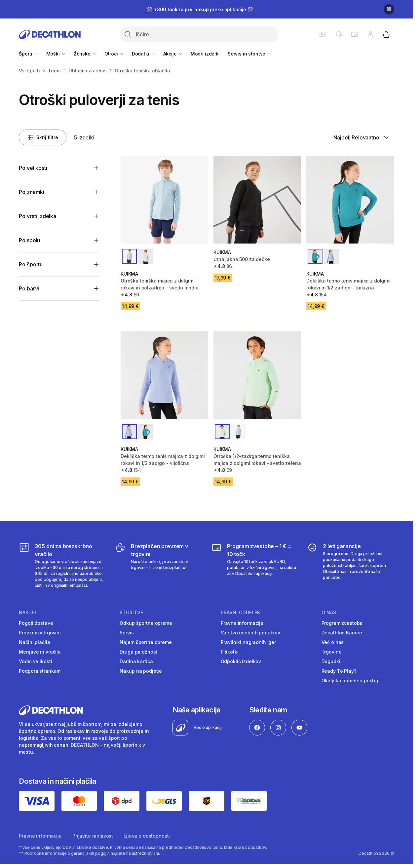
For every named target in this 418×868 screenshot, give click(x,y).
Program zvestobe (342, 623)
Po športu (31, 264)
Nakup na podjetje (141, 671)
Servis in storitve (249, 54)
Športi (28, 54)
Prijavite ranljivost (93, 836)
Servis (127, 633)
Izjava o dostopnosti (147, 836)
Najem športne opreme (146, 642)
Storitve (131, 613)
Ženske (85, 54)
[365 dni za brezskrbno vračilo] (62, 565)
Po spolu (29, 240)
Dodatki (144, 54)
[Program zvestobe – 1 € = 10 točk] (255, 565)
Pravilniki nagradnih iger (248, 642)
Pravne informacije (242, 623)
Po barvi (29, 288)
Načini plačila (34, 642)
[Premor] (389, 9)
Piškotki (230, 652)
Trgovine (332, 652)
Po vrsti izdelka (37, 216)
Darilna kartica (136, 661)
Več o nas (333, 642)
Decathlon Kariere (342, 633)
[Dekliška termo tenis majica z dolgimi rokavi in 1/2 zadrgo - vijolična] (164, 375)
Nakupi (27, 613)
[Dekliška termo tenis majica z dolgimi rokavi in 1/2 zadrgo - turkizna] (350, 200)
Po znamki (32, 192)
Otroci (114, 54)
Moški (56, 54)
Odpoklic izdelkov (241, 661)
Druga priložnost (138, 652)
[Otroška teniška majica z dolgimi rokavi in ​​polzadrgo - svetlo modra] (164, 200)
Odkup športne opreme (146, 623)
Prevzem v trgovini (40, 633)
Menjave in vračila (40, 652)
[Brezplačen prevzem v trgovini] (158, 565)
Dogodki (331, 661)
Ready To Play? (339, 671)
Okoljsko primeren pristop (351, 680)
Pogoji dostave (36, 623)
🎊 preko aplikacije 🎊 (200, 9)
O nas (329, 613)
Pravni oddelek (240, 613)
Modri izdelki (205, 54)
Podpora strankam (40, 671)
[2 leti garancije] (350, 565)
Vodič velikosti (35, 661)
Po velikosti (33, 168)
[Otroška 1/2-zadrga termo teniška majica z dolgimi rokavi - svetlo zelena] (257, 375)
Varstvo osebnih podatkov (251, 633)
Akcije (173, 54)
